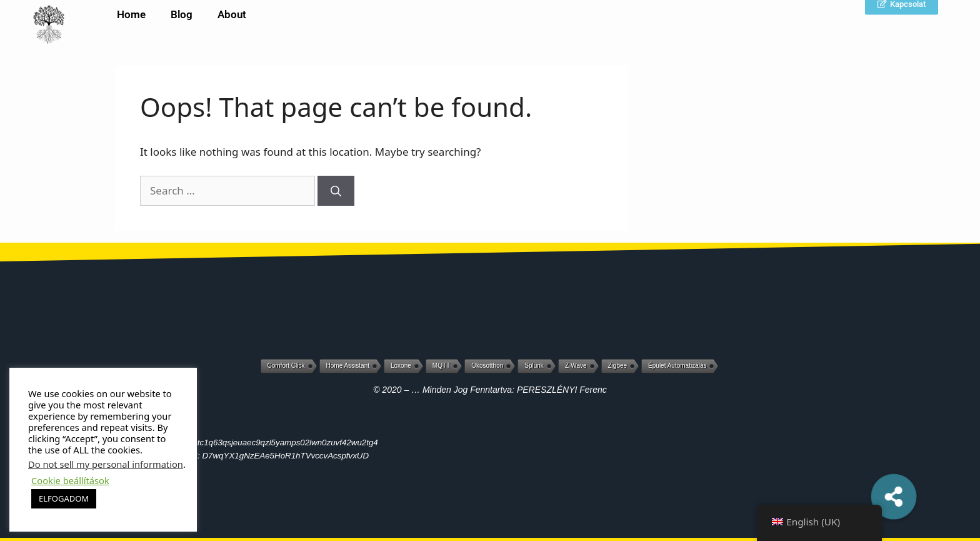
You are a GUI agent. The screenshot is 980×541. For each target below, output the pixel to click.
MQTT (441, 366)
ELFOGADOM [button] (64, 498)
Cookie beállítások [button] (70, 480)
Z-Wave (576, 366)
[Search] (336, 191)
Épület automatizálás (677, 366)
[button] (894, 497)
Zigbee (618, 366)
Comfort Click (286, 366)
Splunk (534, 366)
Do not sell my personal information (106, 464)
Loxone (401, 366)
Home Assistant (348, 366)
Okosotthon (487, 366)
